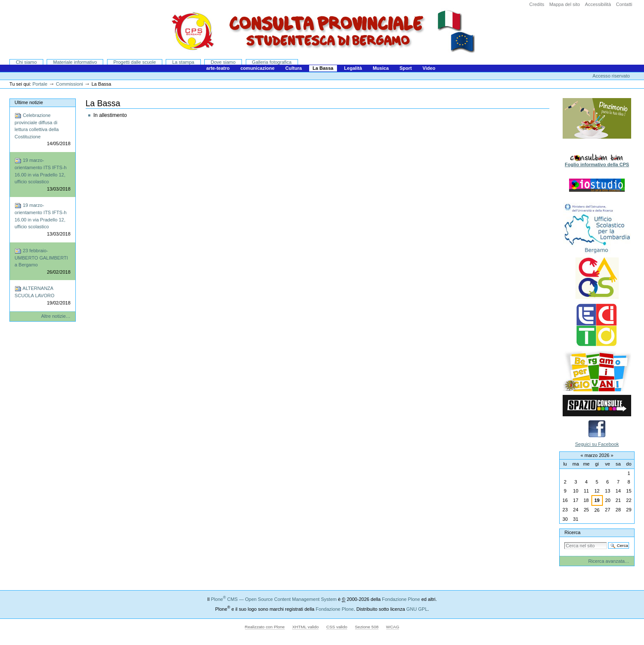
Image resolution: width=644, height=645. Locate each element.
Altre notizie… (56, 316)
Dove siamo (223, 62)
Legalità (353, 68)
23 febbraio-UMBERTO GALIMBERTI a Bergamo (42, 262)
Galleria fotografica (272, 62)
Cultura (294, 68)
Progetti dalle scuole (135, 62)
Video (429, 68)
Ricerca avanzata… (609, 561)
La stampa (183, 62)
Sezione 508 (367, 627)
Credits (537, 4)
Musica (380, 68)
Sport (406, 68)
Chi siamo (26, 62)
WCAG (393, 627)
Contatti (624, 4)
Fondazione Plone (401, 599)
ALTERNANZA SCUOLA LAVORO (42, 296)
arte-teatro (218, 68)
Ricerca (572, 532)
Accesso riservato (611, 76)
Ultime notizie (29, 102)
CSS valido (337, 627)
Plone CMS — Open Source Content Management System (274, 599)
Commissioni (70, 84)
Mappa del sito (565, 4)
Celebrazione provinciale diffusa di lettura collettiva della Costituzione (42, 130)
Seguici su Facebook (597, 444)
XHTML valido (305, 627)
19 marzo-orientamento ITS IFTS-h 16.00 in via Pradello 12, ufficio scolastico (42, 175)
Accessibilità (598, 4)
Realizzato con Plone (265, 627)
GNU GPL (417, 609)
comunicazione (257, 68)
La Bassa (323, 68)
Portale (40, 84)
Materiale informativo (75, 62)
